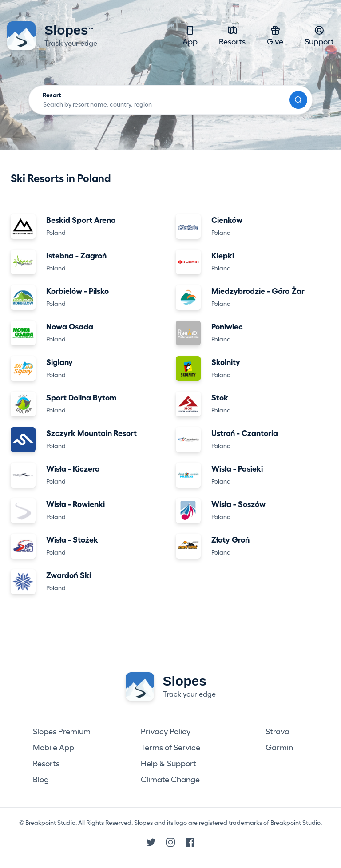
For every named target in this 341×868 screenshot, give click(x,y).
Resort (52, 95)
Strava (278, 732)
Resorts (232, 35)
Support (319, 35)
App (190, 35)
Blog (41, 780)
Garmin (279, 748)
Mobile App (54, 748)
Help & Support (169, 764)
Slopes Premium (62, 732)
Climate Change (170, 780)
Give (275, 35)
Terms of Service (170, 748)
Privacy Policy (166, 732)
